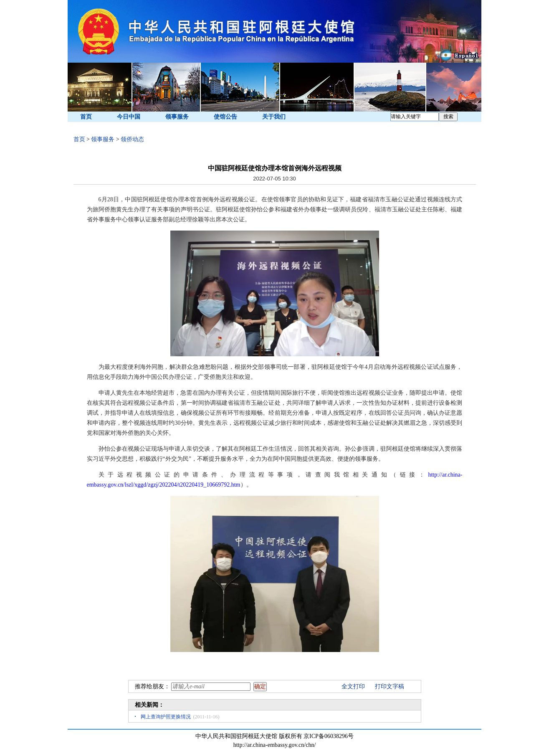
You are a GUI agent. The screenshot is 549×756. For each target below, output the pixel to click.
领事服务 (177, 117)
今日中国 (129, 117)
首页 (86, 117)
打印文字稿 (390, 686)
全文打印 (353, 686)
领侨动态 (132, 139)
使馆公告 (225, 117)
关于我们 (274, 117)
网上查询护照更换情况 (166, 717)
